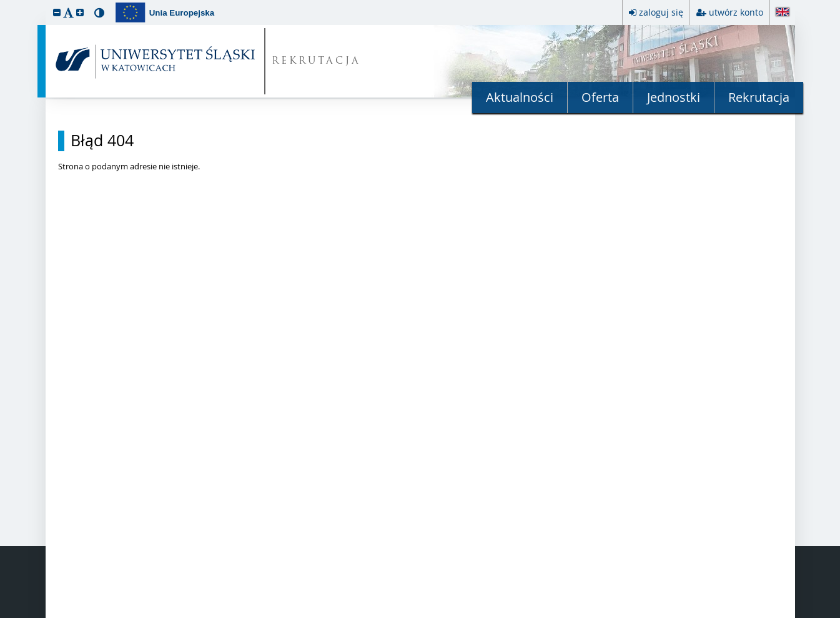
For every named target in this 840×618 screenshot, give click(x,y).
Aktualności (520, 97)
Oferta (600, 97)
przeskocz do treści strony (3, 3)
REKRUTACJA (316, 62)
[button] (57, 12)
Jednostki (674, 97)
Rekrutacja (759, 97)
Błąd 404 (102, 141)
